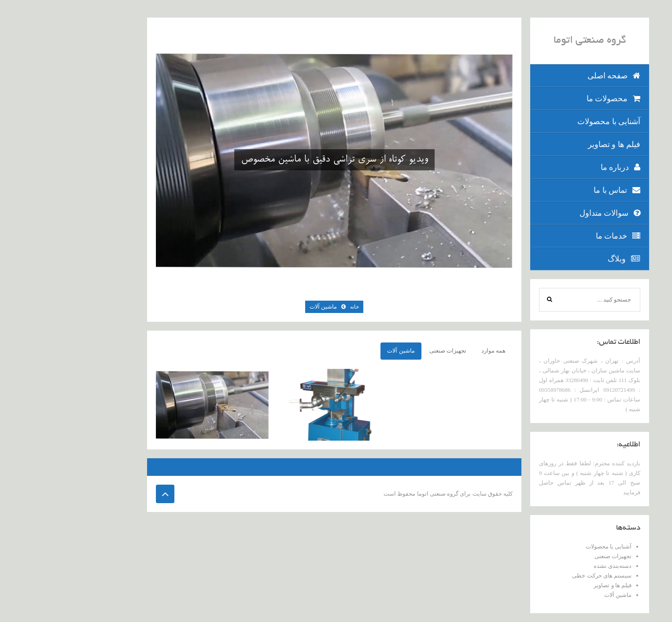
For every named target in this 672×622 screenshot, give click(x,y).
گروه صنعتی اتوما (528, 41)
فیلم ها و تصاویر (552, 144)
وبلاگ (562, 259)
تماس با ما (555, 190)
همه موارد (431, 351)
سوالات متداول (548, 213)
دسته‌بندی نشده (550, 566)
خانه (292, 307)
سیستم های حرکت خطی (540, 576)
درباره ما (559, 167)
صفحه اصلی (552, 76)
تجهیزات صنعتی (551, 556)
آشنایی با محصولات (547, 121)
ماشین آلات (556, 595)
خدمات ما (556, 236)
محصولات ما (552, 99)
